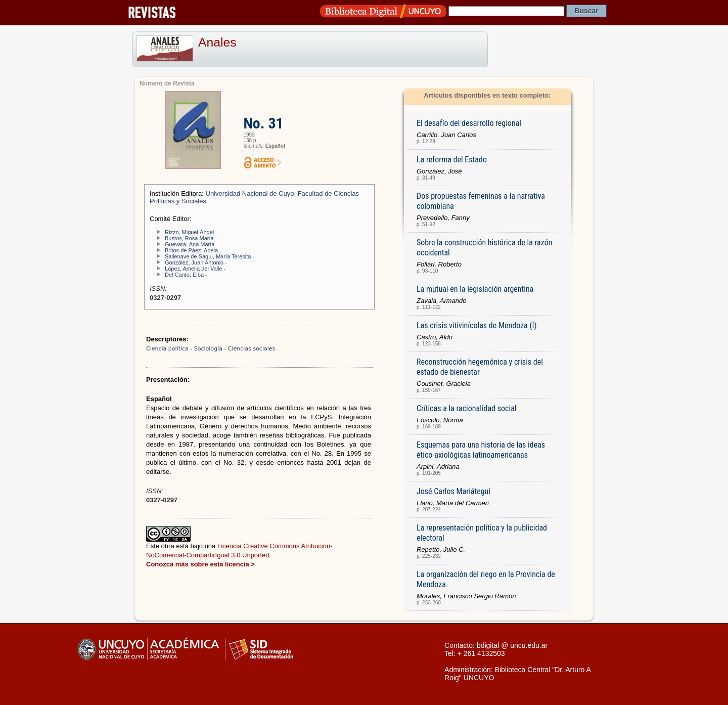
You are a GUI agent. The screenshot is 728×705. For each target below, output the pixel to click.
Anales (217, 42)
